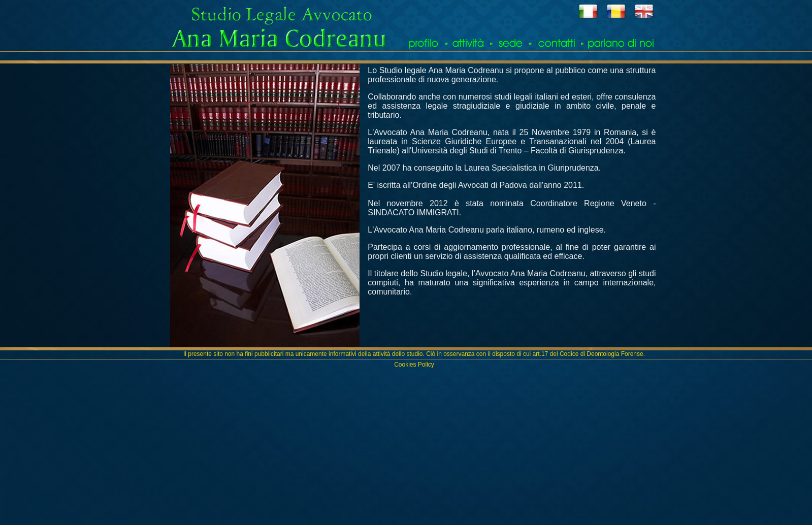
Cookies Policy (414, 365)
